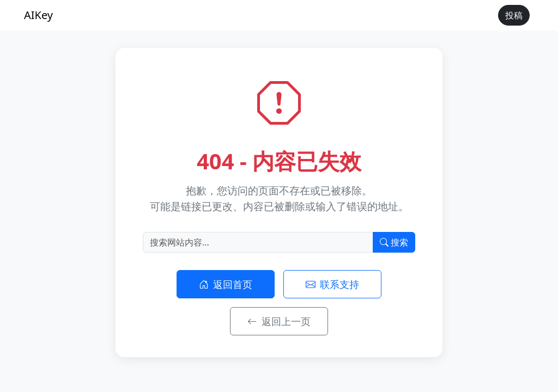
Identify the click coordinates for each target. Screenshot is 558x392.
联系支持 (333, 284)
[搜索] (258, 242)
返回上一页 (279, 321)
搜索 (394, 242)
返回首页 (226, 284)
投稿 (514, 15)
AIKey (38, 15)
